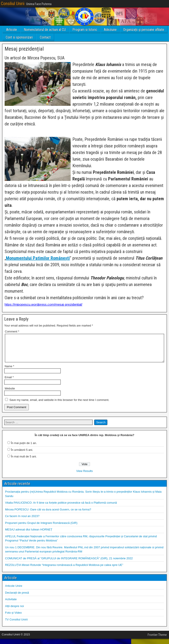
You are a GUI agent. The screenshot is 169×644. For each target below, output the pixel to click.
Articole (12, 30)
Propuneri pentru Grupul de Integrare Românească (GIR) (41, 528)
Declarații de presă (17, 598)
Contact (45, 37)
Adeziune (110, 30)
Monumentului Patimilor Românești (38, 258)
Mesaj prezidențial (24, 49)
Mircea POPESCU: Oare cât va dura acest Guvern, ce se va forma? (48, 515)
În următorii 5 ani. (22, 455)
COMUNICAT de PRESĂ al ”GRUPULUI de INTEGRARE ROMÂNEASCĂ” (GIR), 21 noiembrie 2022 (69, 564)
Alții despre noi (14, 611)
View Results (85, 476)
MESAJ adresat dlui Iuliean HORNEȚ (29, 535)
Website (10, 394)
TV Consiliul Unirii (16, 625)
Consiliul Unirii (13, 4)
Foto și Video (13, 618)
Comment (12, 331)
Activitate (11, 605)
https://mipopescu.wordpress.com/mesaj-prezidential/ (43, 304)
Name (9, 372)
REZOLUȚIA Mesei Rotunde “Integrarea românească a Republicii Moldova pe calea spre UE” (64, 570)
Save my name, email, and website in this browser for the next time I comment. (59, 405)
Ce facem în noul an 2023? (22, 521)
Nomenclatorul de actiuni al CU (45, 30)
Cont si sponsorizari (19, 37)
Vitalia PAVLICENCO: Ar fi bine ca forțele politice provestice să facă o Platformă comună (61, 508)
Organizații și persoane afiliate (144, 30)
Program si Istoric (85, 30)
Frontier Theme (157, 640)
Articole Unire (14, 591)
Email (9, 383)
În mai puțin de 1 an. (24, 448)
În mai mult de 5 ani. (24, 462)
